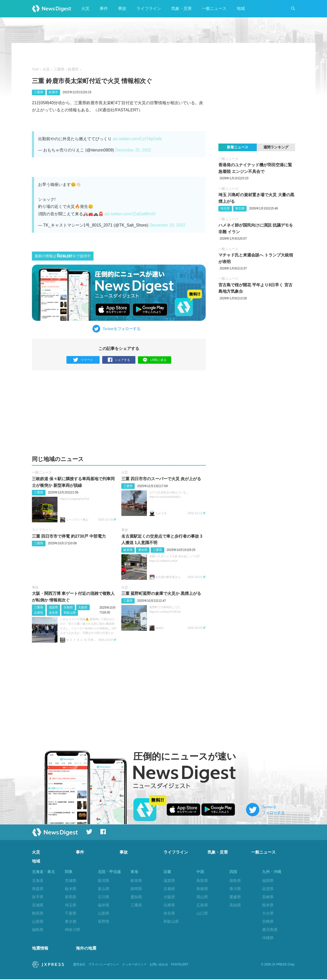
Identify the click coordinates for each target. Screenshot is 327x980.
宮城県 (38, 905)
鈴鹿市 (73, 69)
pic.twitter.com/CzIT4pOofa (137, 139)
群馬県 (71, 897)
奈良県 (53, 613)
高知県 (235, 905)
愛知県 (143, 550)
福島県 (38, 930)
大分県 (268, 913)
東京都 (240, 208)
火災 (85, 9)
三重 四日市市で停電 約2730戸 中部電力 (69, 536)
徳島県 (235, 881)
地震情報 (40, 949)
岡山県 (202, 897)
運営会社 (79, 965)
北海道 (38, 881)
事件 (104, 9)
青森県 (38, 889)
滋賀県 (53, 607)
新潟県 (104, 881)
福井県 (104, 905)
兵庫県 (39, 613)
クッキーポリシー (134, 965)
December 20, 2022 (133, 150)
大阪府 (83, 607)
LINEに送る (155, 360)
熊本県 (268, 905)
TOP (36, 69)
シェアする (119, 360)
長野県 (104, 921)
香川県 (235, 889)
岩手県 (38, 897)
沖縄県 (268, 938)
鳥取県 (202, 881)
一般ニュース (214, 9)
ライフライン (149, 9)
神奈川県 (73, 930)
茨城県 (71, 881)
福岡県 (268, 881)
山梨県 (104, 913)
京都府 (68, 607)
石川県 (104, 897)
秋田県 (38, 913)
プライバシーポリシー (104, 965)
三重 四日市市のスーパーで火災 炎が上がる (161, 479)
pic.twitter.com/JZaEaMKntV (130, 214)
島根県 (202, 889)
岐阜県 (128, 550)
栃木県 (71, 889)
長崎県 (268, 897)
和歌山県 (70, 613)
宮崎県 (268, 921)
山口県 (202, 913)
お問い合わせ (159, 965)
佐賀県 (268, 889)
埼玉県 (225, 208)
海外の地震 (86, 949)
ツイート (83, 360)
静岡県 (136, 889)
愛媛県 (235, 897)
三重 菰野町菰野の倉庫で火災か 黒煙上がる (161, 593)
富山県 (104, 889)
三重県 (59, 69)
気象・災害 (181, 9)
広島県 (202, 905)
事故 (122, 9)
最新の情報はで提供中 (63, 256)
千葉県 (71, 913)
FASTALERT (180, 965)
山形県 (38, 921)
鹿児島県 (270, 930)
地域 (241, 9)
